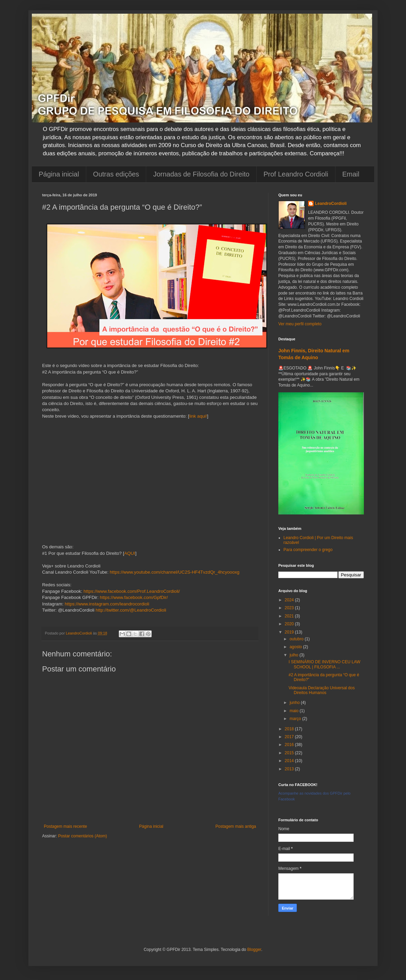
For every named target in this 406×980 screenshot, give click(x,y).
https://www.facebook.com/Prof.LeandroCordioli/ (132, 591)
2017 (290, 737)
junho (295, 703)
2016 (290, 745)
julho (295, 655)
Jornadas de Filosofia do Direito (201, 174)
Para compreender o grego (308, 550)
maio (295, 711)
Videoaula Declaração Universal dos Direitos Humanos (322, 690)
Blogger (254, 950)
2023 (290, 608)
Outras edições (116, 174)
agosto (296, 647)
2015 (290, 753)
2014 (290, 761)
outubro (297, 639)
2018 (290, 729)
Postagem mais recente (65, 826)
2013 (290, 769)
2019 (290, 632)
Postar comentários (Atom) (83, 836)
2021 (290, 616)
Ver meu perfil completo (300, 324)
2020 (290, 624)
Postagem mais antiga (236, 826)
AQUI (130, 553)
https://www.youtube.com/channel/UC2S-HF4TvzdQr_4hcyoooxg (174, 572)
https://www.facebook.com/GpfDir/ (134, 597)
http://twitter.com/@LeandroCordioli (131, 610)
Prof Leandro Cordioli (296, 174)
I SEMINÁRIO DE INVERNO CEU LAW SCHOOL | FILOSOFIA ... (325, 664)
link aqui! (198, 416)
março (296, 719)
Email (351, 174)
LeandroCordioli (331, 204)
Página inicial (59, 174)
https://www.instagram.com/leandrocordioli (107, 604)
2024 (290, 600)
